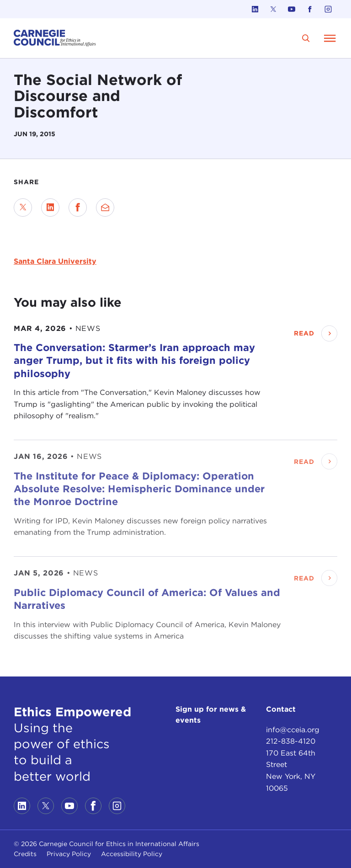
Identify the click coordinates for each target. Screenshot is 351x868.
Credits (25, 854)
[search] (306, 38)
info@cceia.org (293, 730)
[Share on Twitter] (23, 208)
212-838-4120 (291, 741)
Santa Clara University (55, 261)
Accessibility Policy (132, 854)
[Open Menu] (330, 38)
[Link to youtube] (292, 9)
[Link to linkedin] (255, 9)
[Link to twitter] (273, 9)
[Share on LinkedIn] (50, 208)
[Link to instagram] (328, 9)
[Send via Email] (105, 208)
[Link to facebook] (310, 9)
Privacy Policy (69, 854)
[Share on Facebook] (78, 208)
